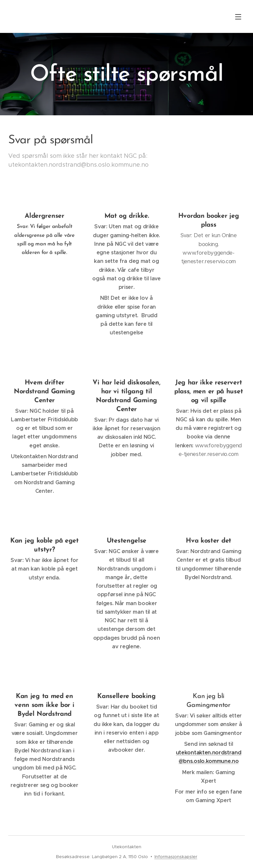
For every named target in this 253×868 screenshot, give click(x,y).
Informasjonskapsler (176, 857)
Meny (238, 17)
